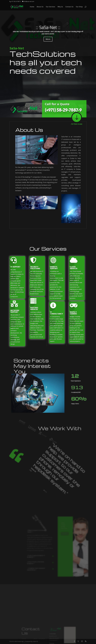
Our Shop (79, 7)
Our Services (50, 7)
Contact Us (69, 7)
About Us (40, 7)
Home (32, 7)
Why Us (60, 7)
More (48, 39)
